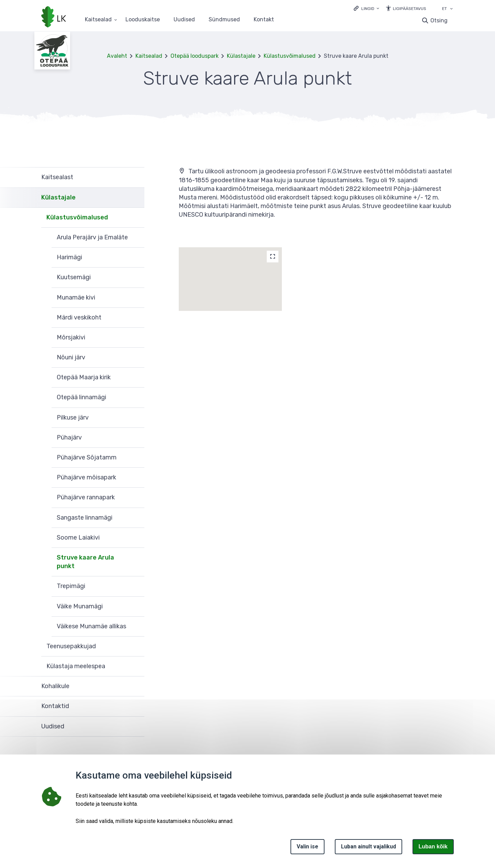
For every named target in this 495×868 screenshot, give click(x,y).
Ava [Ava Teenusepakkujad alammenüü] (136, 647)
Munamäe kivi (76, 297)
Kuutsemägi (74, 277)
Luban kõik (433, 847)
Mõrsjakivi (71, 337)
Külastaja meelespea (76, 666)
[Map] (273, 257)
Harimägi (69, 257)
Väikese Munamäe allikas (91, 626)
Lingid (368, 9)
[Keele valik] (451, 9)
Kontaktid (55, 706)
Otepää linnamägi (81, 397)
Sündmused (224, 20)
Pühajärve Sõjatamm (87, 457)
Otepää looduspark (195, 56)
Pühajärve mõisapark (86, 477)
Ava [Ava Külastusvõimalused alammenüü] (136, 218)
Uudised (184, 20)
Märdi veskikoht (79, 317)
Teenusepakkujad (71, 646)
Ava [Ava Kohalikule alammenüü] (136, 686)
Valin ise (307, 847)
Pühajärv (69, 437)
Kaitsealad (149, 56)
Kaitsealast (57, 177)
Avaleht (117, 56)
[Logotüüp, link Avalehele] (54, 18)
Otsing (439, 20)
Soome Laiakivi (78, 538)
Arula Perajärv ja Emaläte (92, 237)
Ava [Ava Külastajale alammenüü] (136, 198)
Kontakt (264, 20)
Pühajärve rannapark (86, 497)
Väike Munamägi (80, 606)
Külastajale (241, 56)
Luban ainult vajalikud (368, 847)
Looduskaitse (143, 20)
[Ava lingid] (366, 8)
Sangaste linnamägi (85, 518)
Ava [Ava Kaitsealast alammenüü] (136, 177)
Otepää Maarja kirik (84, 377)
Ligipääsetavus (410, 9)
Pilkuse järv (73, 417)
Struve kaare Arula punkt (85, 562)
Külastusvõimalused (290, 56)
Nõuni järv (71, 357)
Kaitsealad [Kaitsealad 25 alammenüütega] (98, 20)
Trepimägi (71, 586)
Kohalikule (55, 686)
